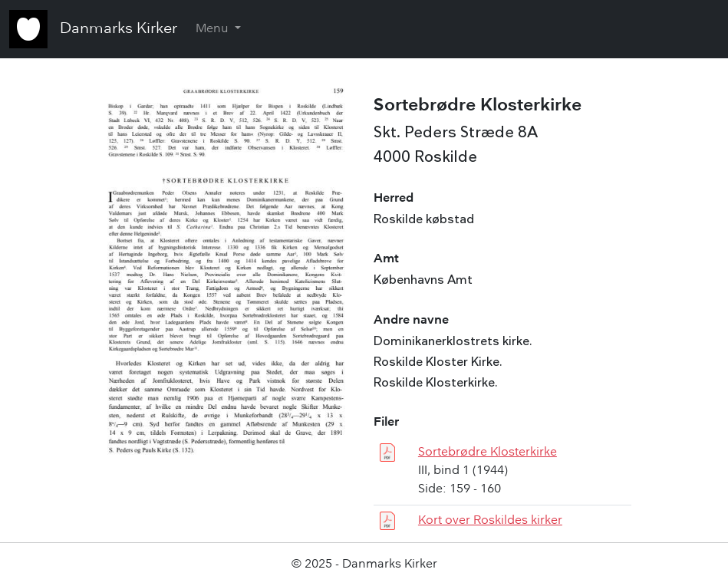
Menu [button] (214, 29)
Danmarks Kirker (119, 29)
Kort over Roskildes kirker (490, 521)
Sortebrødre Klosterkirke (488, 453)
